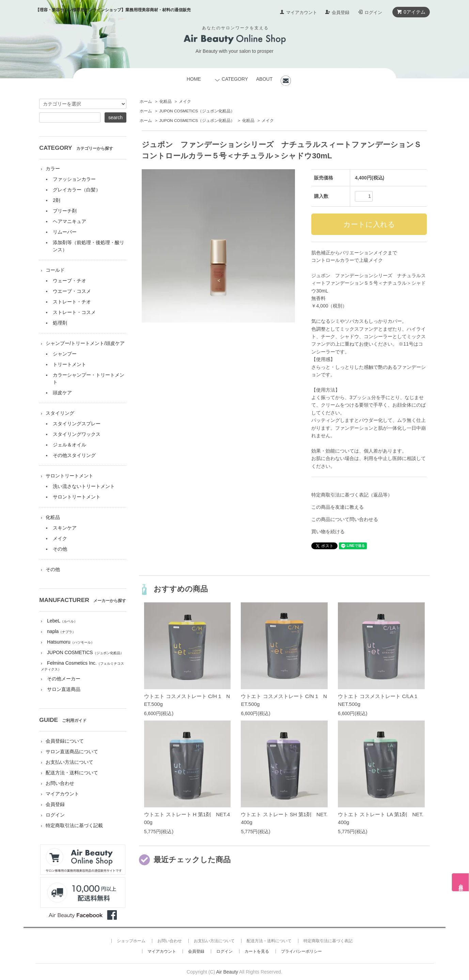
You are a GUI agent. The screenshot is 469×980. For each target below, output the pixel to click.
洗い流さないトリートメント (84, 486)
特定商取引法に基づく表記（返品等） (352, 495)
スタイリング (60, 413)
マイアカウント (302, 12)
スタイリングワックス (77, 434)
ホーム (146, 101)
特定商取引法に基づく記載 (74, 825)
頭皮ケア (62, 393)
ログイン (373, 12)
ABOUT (264, 79)
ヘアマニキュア (69, 221)
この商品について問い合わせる (345, 519)
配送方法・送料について (72, 773)
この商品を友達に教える (338, 507)
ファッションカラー (74, 179)
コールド (55, 270)
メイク (185, 101)
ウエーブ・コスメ (72, 291)
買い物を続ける (328, 532)
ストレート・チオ (72, 302)
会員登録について (65, 741)
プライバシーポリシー (301, 951)
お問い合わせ (60, 783)
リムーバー (65, 232)
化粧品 (166, 101)
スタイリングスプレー (77, 424)
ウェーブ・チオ (69, 281)
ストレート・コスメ (74, 312)
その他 (60, 549)
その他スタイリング (74, 455)
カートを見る (257, 951)
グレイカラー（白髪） (77, 190)
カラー (53, 169)
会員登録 (341, 12)
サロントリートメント (69, 476)
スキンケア (65, 528)
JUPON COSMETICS (197, 111)
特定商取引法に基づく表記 (328, 941)
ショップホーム (131, 941)
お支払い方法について (69, 762)
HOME (194, 79)
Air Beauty (227, 972)
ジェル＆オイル (69, 445)
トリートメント (69, 364)
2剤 (57, 200)
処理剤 (60, 323)
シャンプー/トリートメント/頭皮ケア (85, 343)
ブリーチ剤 (65, 211)
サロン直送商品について (72, 752)
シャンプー (65, 354)
